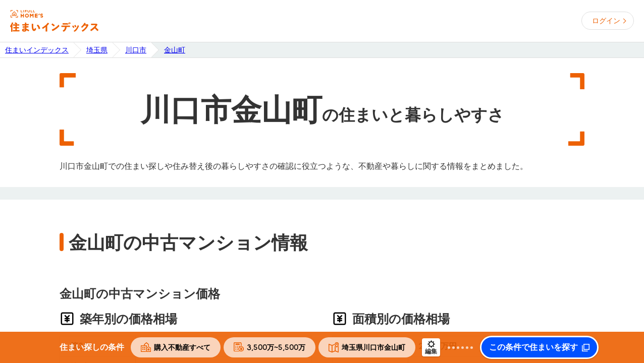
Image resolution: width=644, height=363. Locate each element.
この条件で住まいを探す (533, 347)
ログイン (606, 21)
